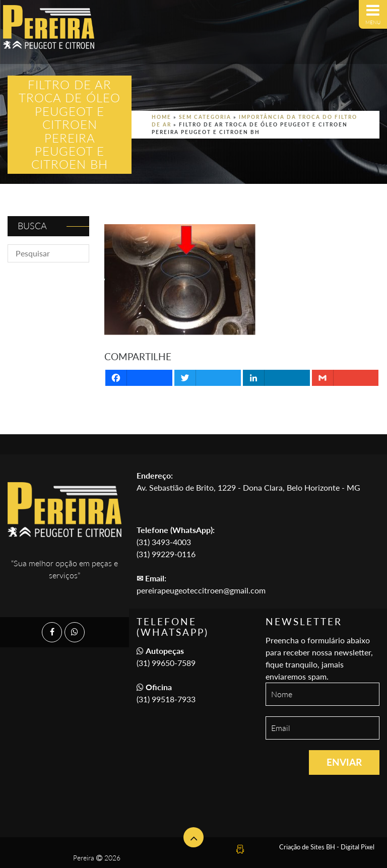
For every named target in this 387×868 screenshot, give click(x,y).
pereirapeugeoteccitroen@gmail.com (201, 590)
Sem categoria (205, 117)
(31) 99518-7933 (166, 699)
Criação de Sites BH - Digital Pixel (327, 847)
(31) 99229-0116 (166, 554)
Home (162, 117)
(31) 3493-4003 (164, 542)
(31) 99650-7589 (166, 663)
